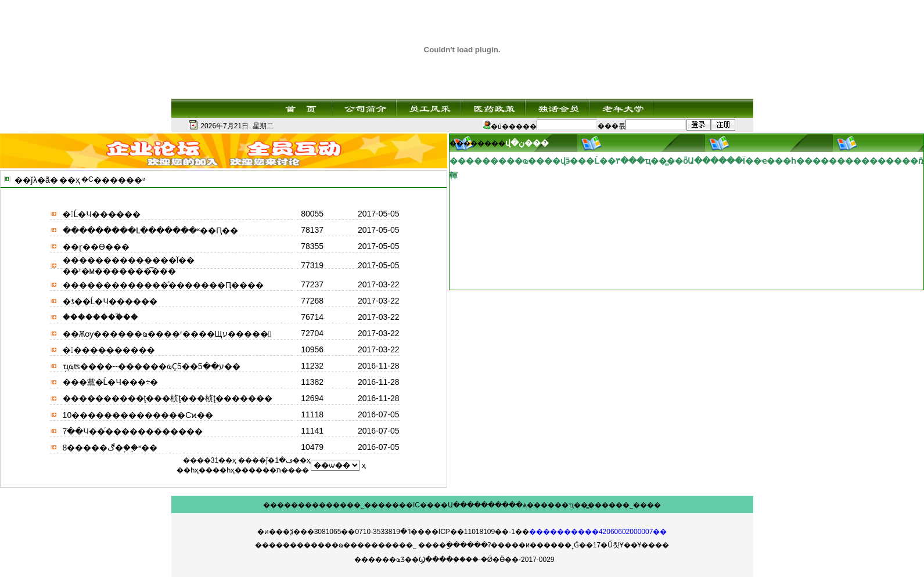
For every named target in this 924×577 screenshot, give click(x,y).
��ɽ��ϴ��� (96, 247)
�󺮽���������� (109, 350)
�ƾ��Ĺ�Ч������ (110, 301)
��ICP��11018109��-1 (470, 532)
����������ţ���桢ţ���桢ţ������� (168, 398)
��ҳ (70, 180)
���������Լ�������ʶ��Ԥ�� (150, 230)
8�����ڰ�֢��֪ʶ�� (110, 448)
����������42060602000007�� (598, 532)
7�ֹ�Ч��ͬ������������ (133, 431)
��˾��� (366, 505)
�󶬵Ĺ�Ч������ (102, 214)
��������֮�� (100, 317)
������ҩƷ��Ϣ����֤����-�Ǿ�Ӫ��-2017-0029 (454, 560)
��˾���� (638, 505)
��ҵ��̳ (571, 505)
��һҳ (224, 470)
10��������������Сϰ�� (138, 415)
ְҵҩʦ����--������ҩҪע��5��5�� (152, 366)
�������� (291, 505)
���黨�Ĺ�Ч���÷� (111, 382)
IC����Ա (433, 505)
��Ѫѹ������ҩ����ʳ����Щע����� (167, 334)
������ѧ (504, 505)
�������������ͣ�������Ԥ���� (163, 285)
